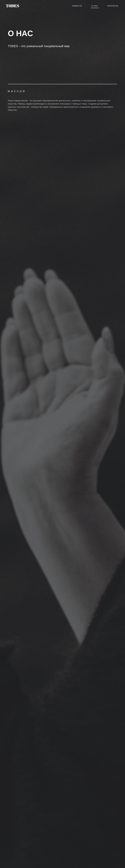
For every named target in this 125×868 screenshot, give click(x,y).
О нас (95, 6)
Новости (77, 6)
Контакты (113, 6)
